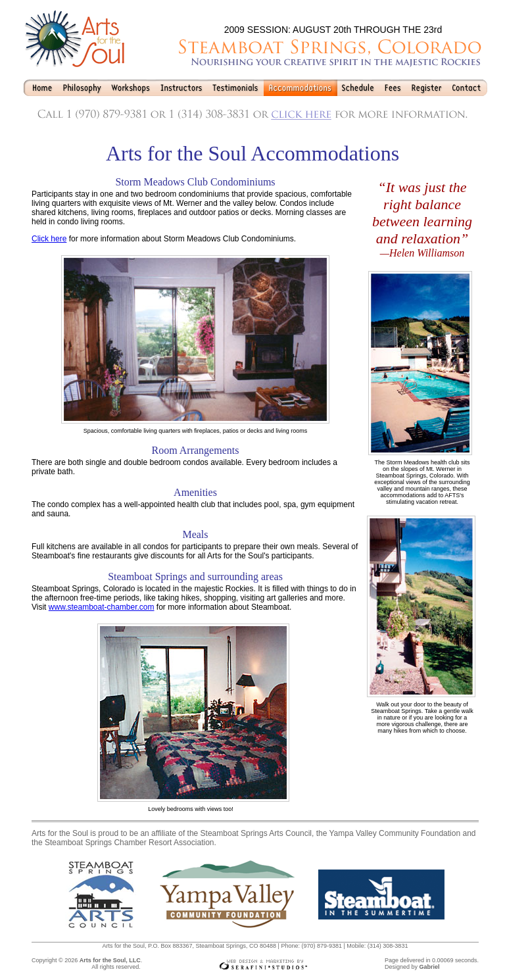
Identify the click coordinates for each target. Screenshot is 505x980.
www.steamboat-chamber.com (102, 607)
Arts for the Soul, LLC (110, 960)
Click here (49, 239)
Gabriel (429, 967)
